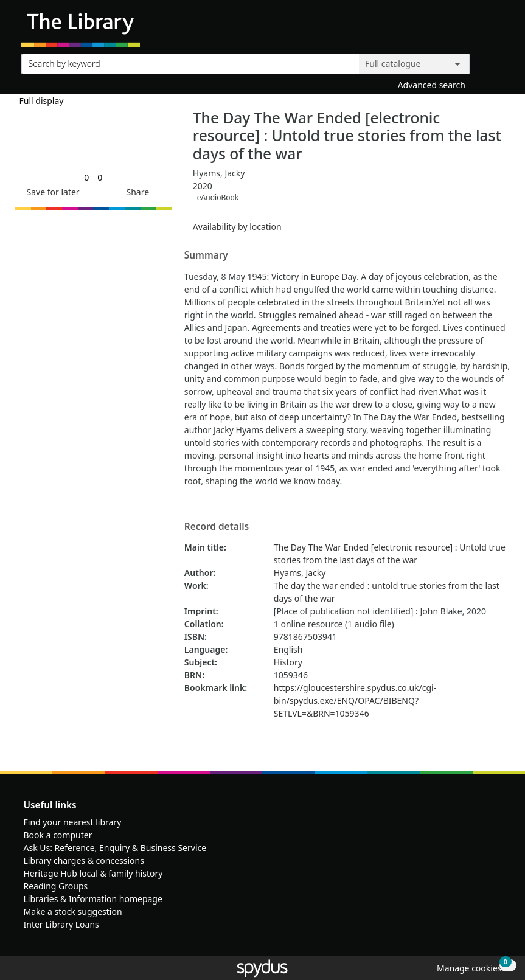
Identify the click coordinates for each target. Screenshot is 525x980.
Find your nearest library (73, 822)
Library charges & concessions (84, 860)
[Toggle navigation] (497, 28)
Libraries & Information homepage (93, 899)
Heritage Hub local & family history (93, 873)
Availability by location (237, 227)
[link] (86, 177)
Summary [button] (206, 255)
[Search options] (414, 64)
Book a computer (58, 835)
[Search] (490, 61)
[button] (51, 192)
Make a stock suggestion (73, 912)
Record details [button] (217, 527)
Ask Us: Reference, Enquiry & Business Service (115, 848)
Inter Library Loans (61, 924)
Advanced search (432, 85)
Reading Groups (56, 886)
